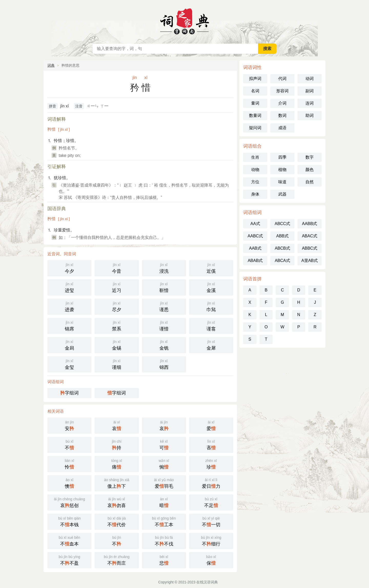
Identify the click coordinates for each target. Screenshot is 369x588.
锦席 (69, 325)
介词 (282, 103)
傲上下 (117, 483)
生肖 (255, 157)
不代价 (117, 521)
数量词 (255, 115)
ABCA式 (282, 261)
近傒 (211, 268)
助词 (310, 115)
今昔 (117, 268)
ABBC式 (310, 248)
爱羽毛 (164, 483)
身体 (255, 194)
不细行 (211, 540)
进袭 (69, 306)
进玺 (69, 287)
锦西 (164, 364)
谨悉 (164, 306)
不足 (211, 502)
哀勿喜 (117, 502)
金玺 (69, 364)
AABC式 (255, 236)
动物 (255, 170)
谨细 (117, 364)
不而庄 (117, 560)
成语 (282, 128)
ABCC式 (282, 224)
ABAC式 (310, 236)
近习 (117, 287)
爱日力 (211, 483)
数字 (310, 157)
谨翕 (211, 325)
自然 (310, 182)
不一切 (211, 521)
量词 (255, 103)
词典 (51, 65)
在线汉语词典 (184, 21)
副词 (310, 91)
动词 (310, 79)
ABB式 (282, 236)
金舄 (69, 345)
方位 (255, 182)
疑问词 (255, 128)
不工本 (164, 521)
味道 (282, 182)
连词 (310, 103)
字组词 (69, 393)
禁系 (117, 325)
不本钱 (69, 521)
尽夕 (117, 306)
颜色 (310, 170)
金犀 (211, 345)
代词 (282, 79)
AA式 (255, 224)
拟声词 (255, 79)
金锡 (117, 345)
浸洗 (164, 268)
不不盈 (69, 560)
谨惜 (164, 325)
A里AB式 (310, 261)
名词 (255, 91)
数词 (282, 115)
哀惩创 (69, 502)
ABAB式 (255, 261)
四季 (282, 157)
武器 (282, 194)
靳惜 (164, 287)
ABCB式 (282, 248)
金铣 (164, 345)
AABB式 (310, 224)
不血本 (69, 540)
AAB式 (255, 248)
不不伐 (164, 540)
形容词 (282, 91)
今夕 (69, 268)
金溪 (211, 287)
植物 (282, 170)
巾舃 (211, 306)
